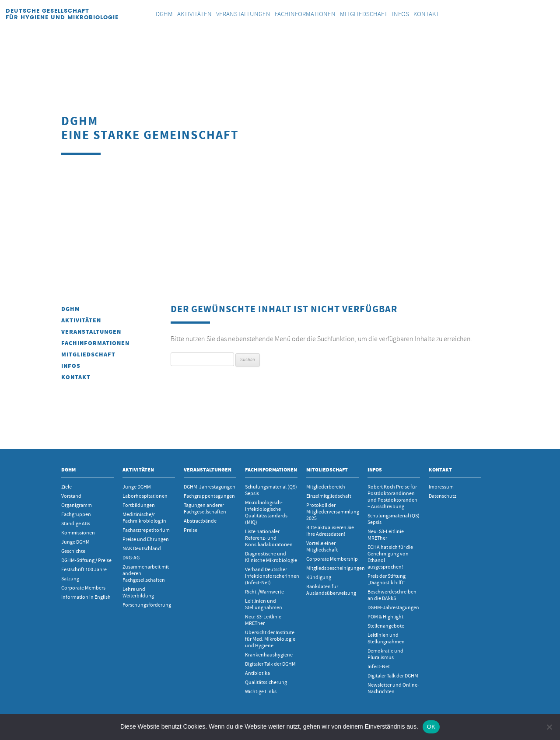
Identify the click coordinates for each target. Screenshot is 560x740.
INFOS (71, 366)
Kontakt (76, 377)
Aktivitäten (81, 320)
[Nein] (549, 727)
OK (431, 727)
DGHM (71, 309)
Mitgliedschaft (88, 354)
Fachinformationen (95, 343)
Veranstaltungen (91, 332)
